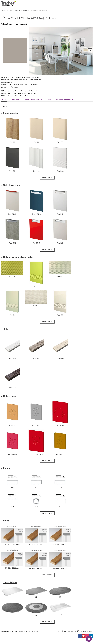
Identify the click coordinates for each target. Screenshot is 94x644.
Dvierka (25, 10)
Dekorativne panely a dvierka (18, 257)
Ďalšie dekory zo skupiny (66, 100)
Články (49, 100)
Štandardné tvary (12, 113)
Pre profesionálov (15, 10)
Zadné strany (16, 100)
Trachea (4, 10)
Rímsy (6, 521)
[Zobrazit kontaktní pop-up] (89, 639)
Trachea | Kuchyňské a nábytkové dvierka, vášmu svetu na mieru (9, 3)
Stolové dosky (10, 583)
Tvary (4, 100)
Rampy (7, 468)
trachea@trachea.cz (86, 631)
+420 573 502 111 (70, 631)
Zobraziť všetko (47, 178)
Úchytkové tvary (12, 185)
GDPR (58, 631)
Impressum (35, 631)
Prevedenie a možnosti (34, 100)
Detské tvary (10, 396)
